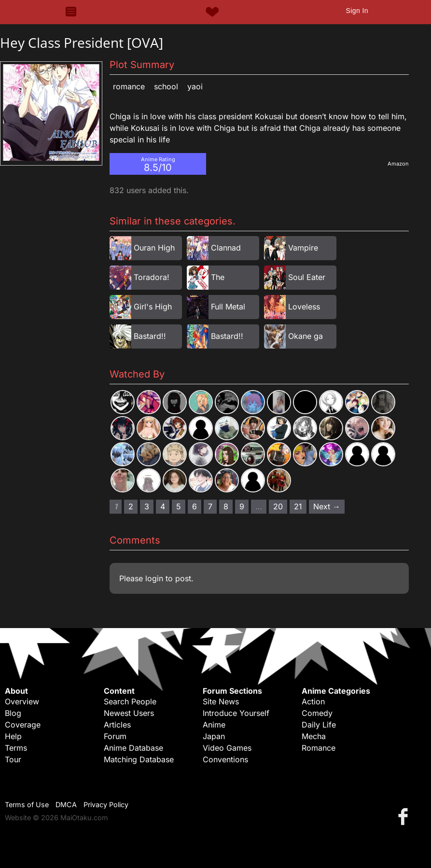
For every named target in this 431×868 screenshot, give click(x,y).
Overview (22, 701)
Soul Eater (307, 277)
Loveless (304, 307)
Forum (115, 736)
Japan (214, 736)
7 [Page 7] (210, 506)
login (154, 578)
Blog (13, 713)
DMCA (66, 805)
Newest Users (129, 713)
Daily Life (319, 725)
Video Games (227, 748)
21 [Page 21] (298, 506)
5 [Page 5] (179, 506)
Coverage (23, 725)
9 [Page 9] (242, 506)
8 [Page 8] (226, 506)
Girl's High (153, 307)
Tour (13, 759)
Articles (117, 725)
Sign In (357, 11)
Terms (16, 748)
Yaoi (195, 86)
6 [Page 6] (195, 506)
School (166, 86)
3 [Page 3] (147, 506)
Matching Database (139, 759)
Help (13, 736)
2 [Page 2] (131, 506)
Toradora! (152, 277)
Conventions (225, 759)
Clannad (226, 248)
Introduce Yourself (236, 713)
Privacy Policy (106, 805)
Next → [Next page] (327, 506)
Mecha (314, 736)
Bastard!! (150, 336)
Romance (129, 86)
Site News (221, 701)
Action (313, 701)
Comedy (317, 713)
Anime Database (133, 748)
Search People (130, 701)
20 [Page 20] (278, 506)
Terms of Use (27, 805)
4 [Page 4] (163, 506)
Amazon (398, 164)
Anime (214, 725)
